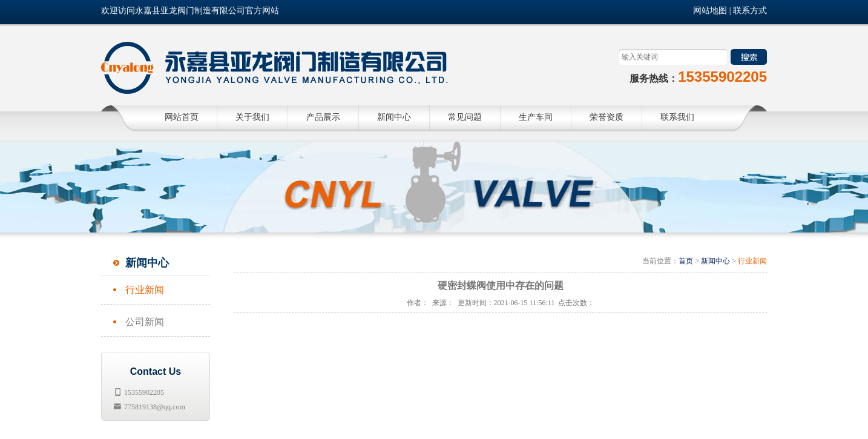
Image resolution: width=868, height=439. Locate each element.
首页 (686, 261)
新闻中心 (715, 261)
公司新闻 (145, 322)
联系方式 (750, 11)
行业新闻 (145, 290)
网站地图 (710, 11)
